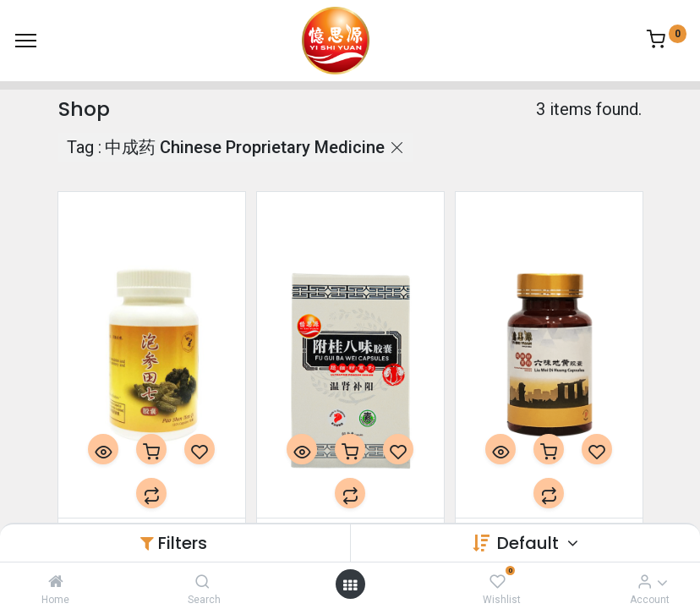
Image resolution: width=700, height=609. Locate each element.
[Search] (202, 581)
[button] (103, 449)
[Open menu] (350, 584)
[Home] (56, 581)
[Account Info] (645, 581)
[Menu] (26, 41)
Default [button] (530, 543)
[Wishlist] (498, 581)
